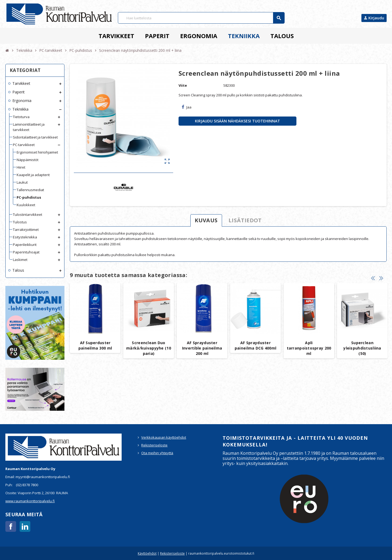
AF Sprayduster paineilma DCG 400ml (255, 345)
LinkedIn (25, 526)
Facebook (11, 526)
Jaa (187, 107)
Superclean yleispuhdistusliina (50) (362, 348)
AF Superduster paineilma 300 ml (95, 345)
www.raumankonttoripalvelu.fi (30, 501)
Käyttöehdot (147, 553)
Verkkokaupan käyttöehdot (164, 437)
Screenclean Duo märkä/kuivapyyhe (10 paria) (149, 348)
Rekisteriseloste (154, 445)
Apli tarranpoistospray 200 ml (309, 348)
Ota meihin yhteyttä (157, 453)
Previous (373, 278)
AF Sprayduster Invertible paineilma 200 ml (202, 348)
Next (381, 278)
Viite (183, 85)
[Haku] (201, 18)
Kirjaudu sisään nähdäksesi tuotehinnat (237, 121)
